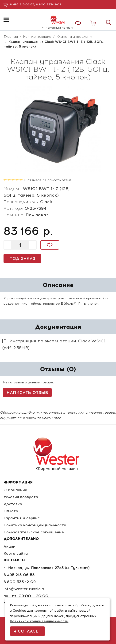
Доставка (13, 504)
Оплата (11, 511)
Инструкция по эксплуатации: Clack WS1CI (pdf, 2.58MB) (54, 344)
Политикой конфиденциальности (39, 621)
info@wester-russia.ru (25, 589)
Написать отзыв (58, 180)
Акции (10, 546)
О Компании (15, 490)
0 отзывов (33, 180)
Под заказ (22, 258)
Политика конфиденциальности (35, 525)
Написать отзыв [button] (27, 393)
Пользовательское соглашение (34, 532)
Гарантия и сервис (22, 518)
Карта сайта (16, 553)
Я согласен (27, 631)
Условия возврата (21, 497)
